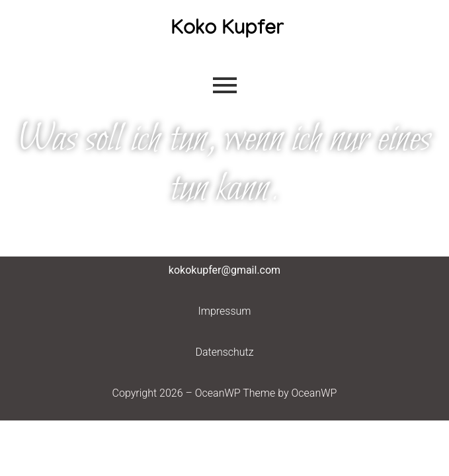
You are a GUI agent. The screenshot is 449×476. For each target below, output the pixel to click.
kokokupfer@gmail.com (224, 270)
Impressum (224, 311)
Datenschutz (224, 352)
